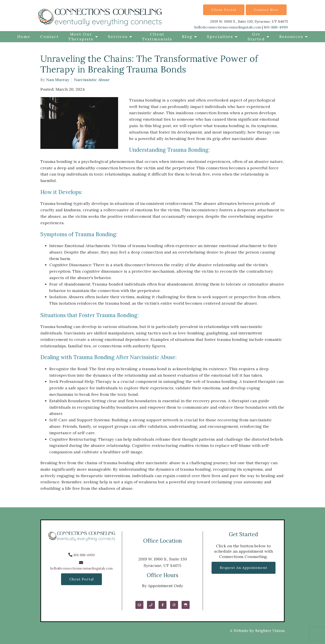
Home (24, 37)
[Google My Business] (186, 605)
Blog (187, 37)
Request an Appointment (244, 568)
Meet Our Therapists (81, 37)
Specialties (220, 37)
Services (118, 37)
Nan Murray (58, 80)
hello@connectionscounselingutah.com (228, 27)
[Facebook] (162, 605)
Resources (291, 37)
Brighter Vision (270, 631)
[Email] (139, 605)
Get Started (256, 37)
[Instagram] (174, 605)
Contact (49, 37)
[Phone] (151, 605)
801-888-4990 (276, 27)
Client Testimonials (157, 37)
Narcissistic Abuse (92, 80)
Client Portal (224, 10)
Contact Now (266, 10)
